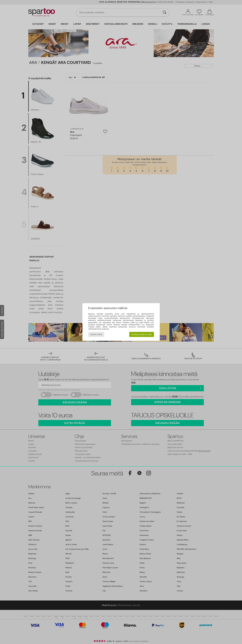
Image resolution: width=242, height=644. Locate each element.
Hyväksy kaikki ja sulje (142, 334)
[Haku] (165, 12)
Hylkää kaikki (96, 334)
